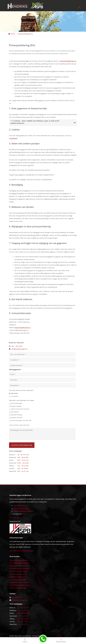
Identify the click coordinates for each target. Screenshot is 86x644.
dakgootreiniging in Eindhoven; (24, 511)
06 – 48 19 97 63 (23, 608)
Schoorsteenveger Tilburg (18, 571)
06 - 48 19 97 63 (23, 455)
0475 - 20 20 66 (23, 463)
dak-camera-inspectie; (21, 508)
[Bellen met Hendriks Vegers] (43, 639)
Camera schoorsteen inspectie (20, 409)
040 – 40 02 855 (23, 610)
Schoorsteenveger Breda (18, 574)
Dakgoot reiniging (16, 406)
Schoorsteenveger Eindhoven (20, 566)
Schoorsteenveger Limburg (19, 563)
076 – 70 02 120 (23, 613)
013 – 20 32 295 (23, 619)
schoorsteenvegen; (20, 506)
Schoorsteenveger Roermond (20, 582)
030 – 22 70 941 (23, 621)
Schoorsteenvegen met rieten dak (21, 420)
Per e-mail (14, 393)
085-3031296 (17, 597)
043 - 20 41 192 (23, 471)
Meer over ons (15, 518)
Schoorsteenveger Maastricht (20, 585)
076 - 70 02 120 (23, 460)
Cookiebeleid (13, 138)
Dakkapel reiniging (16, 415)
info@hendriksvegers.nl (19, 349)
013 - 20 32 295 (23, 466)
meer (24, 514)
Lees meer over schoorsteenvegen (22, 551)
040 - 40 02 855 (23, 457)
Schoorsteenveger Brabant (19, 560)
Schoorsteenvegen (17, 403)
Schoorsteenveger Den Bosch (20, 568)
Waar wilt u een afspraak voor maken (22, 400)
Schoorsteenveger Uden (18, 580)
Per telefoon (15, 396)
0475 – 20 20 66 (23, 616)
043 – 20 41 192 (23, 624)
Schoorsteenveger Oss (17, 577)
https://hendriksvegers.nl (68, 61)
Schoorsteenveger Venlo (18, 588)
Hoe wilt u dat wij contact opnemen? (21, 390)
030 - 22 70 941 (23, 468)
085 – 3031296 (17, 346)
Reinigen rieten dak (17, 418)
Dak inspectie (15, 412)
